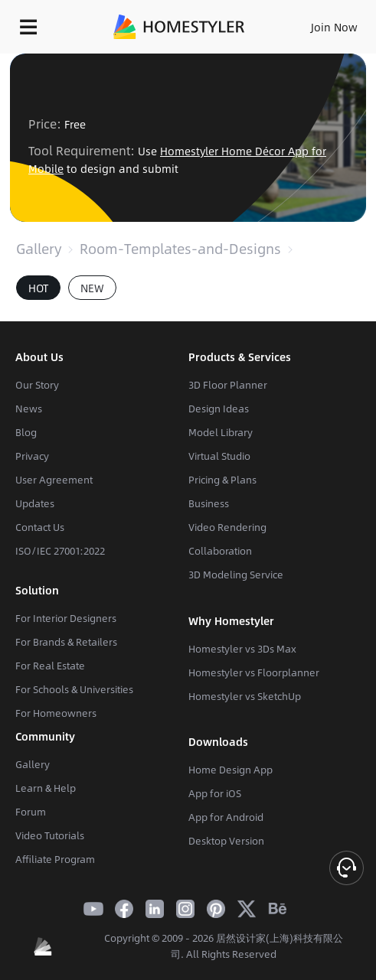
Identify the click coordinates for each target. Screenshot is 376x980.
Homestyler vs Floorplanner (254, 672)
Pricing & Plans (222, 480)
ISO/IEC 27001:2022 (60, 551)
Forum (31, 812)
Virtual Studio (219, 456)
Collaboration (220, 551)
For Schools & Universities (74, 689)
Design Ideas (219, 409)
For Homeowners (56, 713)
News (29, 409)
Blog (26, 432)
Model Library (221, 432)
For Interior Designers (66, 618)
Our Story (37, 385)
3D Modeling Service (236, 575)
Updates (35, 503)
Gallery (39, 249)
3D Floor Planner (228, 385)
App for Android (226, 817)
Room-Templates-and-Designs (180, 249)
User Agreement (54, 480)
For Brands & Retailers (66, 642)
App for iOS (215, 793)
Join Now (334, 27)
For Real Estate (50, 666)
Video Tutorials (50, 835)
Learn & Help (46, 788)
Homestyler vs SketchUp (245, 696)
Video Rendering (227, 527)
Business (209, 503)
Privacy (32, 456)
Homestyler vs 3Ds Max (242, 649)
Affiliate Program (55, 859)
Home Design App (231, 770)
